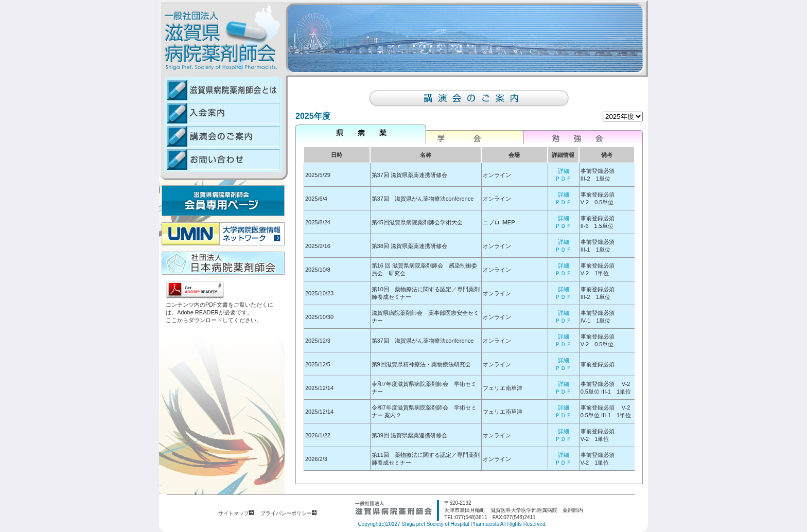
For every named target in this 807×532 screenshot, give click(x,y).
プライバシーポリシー (288, 513)
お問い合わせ (221, 160)
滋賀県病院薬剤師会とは (221, 89)
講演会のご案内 (221, 136)
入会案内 (221, 113)
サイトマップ (236, 513)
